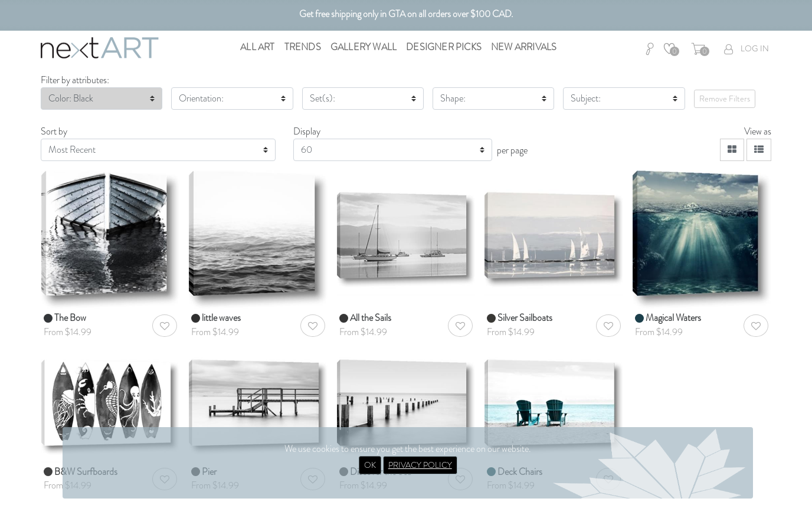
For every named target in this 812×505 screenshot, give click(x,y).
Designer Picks (444, 47)
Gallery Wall (364, 47)
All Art (257, 47)
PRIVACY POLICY (420, 465)
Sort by (54, 131)
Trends (303, 47)
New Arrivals (524, 47)
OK (370, 465)
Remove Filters (725, 99)
